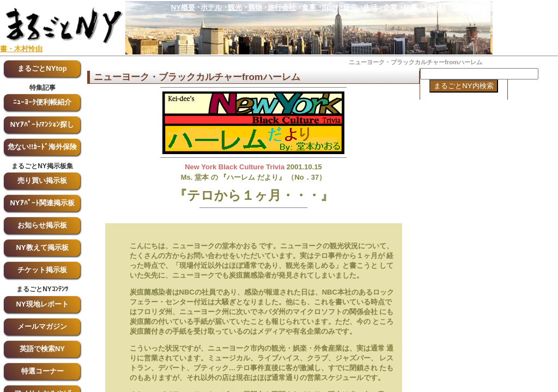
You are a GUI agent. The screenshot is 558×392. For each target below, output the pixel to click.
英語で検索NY (42, 349)
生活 (371, 7)
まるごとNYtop (42, 68)
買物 (255, 7)
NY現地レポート (42, 304)
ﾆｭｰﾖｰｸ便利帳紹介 (42, 102)
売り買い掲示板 (42, 180)
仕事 (410, 7)
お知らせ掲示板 (42, 225)
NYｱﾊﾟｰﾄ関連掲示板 (42, 203)
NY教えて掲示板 (42, 247)
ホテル (211, 7)
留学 (350, 7)
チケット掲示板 (42, 270)
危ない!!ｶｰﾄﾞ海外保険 (43, 147)
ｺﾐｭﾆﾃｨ (435, 7)
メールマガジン (42, 326)
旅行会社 (282, 7)
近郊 (459, 7)
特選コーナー (43, 371)
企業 (390, 7)
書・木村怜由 (21, 49)
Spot (330, 7)
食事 (309, 7)
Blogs (482, 7)
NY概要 (183, 7)
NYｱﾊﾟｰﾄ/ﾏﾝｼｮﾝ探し (43, 124)
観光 (235, 7)
